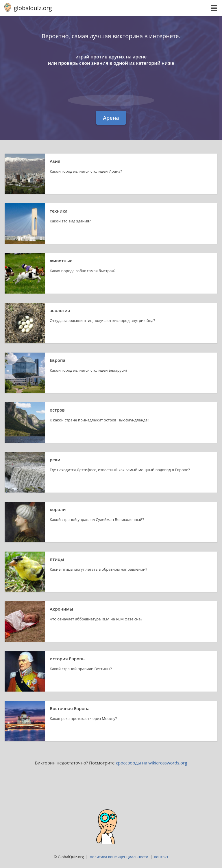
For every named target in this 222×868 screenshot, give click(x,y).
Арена (111, 118)
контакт (161, 857)
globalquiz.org (33, 8)
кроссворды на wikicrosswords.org (151, 763)
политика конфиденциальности (119, 857)
